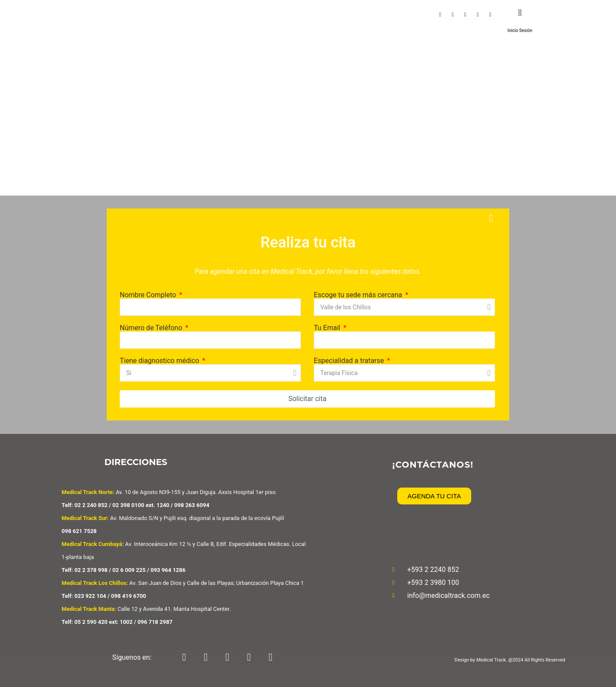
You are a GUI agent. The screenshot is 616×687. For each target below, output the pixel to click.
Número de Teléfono (152, 328)
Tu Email (328, 328)
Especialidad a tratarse (350, 361)
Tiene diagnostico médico (160, 361)
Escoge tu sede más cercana (359, 295)
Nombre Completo (149, 295)
